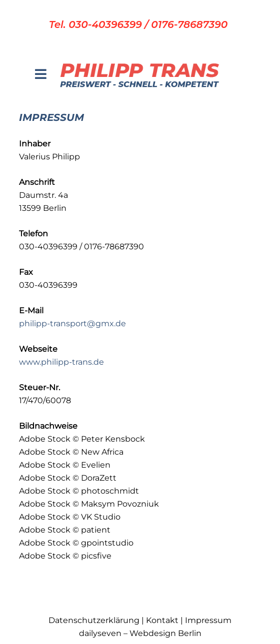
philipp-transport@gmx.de (72, 323)
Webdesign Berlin (165, 633)
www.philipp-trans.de (61, 362)
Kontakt (162, 620)
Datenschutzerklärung (94, 620)
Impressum (208, 620)
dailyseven (100, 633)
